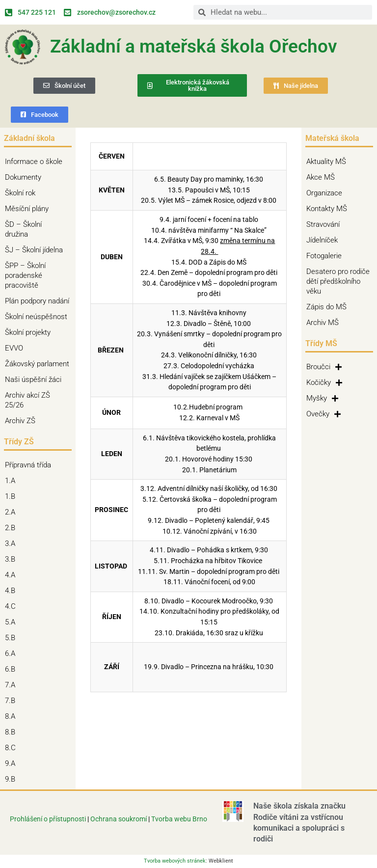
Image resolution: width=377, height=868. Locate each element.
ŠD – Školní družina (38, 229)
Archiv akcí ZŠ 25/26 (27, 400)
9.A (13, 763)
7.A (13, 685)
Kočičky (324, 382)
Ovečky (323, 414)
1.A (13, 481)
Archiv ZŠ (23, 421)
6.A (13, 653)
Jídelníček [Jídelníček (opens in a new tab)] (322, 240)
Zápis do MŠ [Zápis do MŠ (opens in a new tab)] (326, 307)
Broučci (324, 367)
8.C (13, 748)
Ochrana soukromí (119, 819)
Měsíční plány (27, 209)
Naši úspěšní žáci (33, 380)
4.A (13, 575)
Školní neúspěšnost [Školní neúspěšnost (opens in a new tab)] (36, 317)
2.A (13, 512)
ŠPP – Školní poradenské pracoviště (38, 275)
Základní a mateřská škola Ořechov (194, 46)
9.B (13, 779)
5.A (13, 622)
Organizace (324, 193)
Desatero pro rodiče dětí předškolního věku (338, 281)
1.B (13, 496)
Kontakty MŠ (327, 209)
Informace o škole (36, 162)
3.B (13, 559)
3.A (13, 543)
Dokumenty (26, 177)
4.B (13, 591)
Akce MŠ (321, 177)
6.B (13, 669)
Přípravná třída (30, 465)
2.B (13, 528)
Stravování (323, 224)
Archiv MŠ (323, 323)
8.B (13, 732)
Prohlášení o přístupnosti (48, 819)
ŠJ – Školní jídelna (36, 250)
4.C (13, 606)
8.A (13, 716)
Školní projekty (30, 332)
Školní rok (20, 193)
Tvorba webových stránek (175, 861)
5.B (13, 638)
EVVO (14, 348)
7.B (13, 701)
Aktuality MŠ (326, 162)
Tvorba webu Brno (179, 819)
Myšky (322, 398)
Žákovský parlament (37, 364)
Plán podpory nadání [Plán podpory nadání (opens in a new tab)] (37, 301)
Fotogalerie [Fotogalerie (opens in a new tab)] (324, 256)
